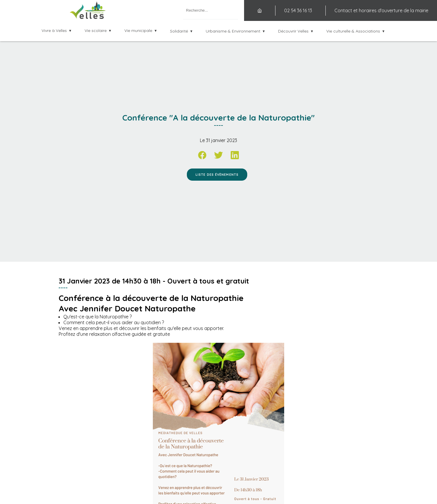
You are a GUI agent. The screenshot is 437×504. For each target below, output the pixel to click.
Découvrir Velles (293, 31)
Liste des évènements (217, 175)
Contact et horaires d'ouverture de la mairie (381, 10)
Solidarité (179, 31)
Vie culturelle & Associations (353, 31)
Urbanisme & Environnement (233, 31)
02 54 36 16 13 (298, 10)
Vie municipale (138, 31)
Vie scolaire (96, 31)
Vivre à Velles (54, 31)
